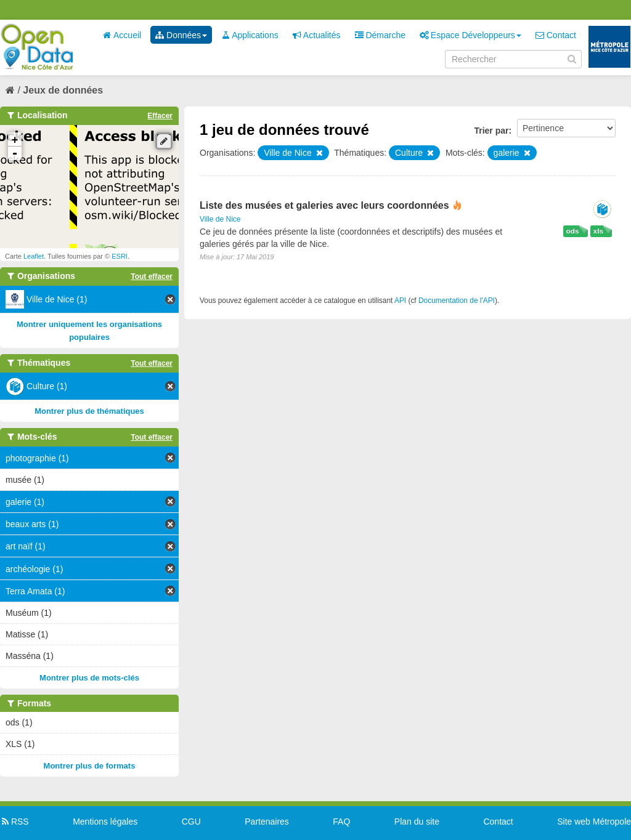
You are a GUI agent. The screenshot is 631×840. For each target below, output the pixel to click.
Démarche (380, 35)
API (400, 301)
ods (573, 231)
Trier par (491, 131)
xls (598, 231)
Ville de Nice (220, 219)
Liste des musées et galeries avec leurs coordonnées (324, 205)
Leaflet (34, 256)
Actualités (317, 35)
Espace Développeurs (470, 35)
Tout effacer (152, 277)
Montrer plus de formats (90, 766)
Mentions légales (105, 822)
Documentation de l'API (457, 301)
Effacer (160, 116)
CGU (191, 822)
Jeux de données (63, 90)
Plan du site (417, 822)
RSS (14, 822)
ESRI (120, 256)
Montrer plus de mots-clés (89, 678)
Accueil (122, 35)
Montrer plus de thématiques (89, 411)
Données (181, 35)
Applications (250, 35)
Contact (556, 35)
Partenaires (267, 822)
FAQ (341, 822)
